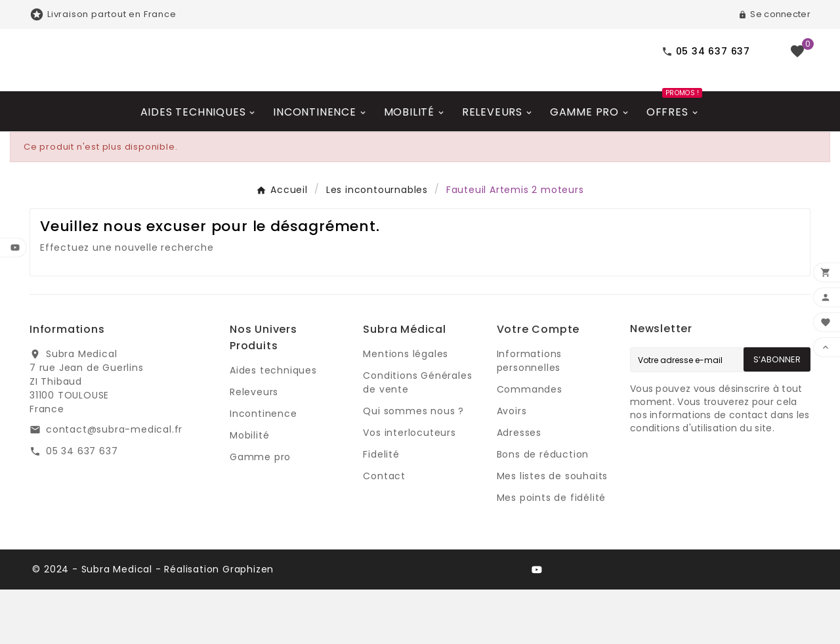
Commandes (530, 444)
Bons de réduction (543, 509)
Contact (384, 530)
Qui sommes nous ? (413, 465)
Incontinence (263, 468)
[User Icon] (774, 14)
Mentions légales (406, 408)
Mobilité (249, 490)
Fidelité (381, 509)
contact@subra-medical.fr (114, 484)
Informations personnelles (530, 415)
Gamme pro (260, 511)
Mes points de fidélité (552, 552)
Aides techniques (273, 425)
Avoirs (512, 465)
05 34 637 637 (82, 505)
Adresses (519, 487)
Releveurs (254, 446)
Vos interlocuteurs (409, 487)
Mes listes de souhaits (553, 530)
